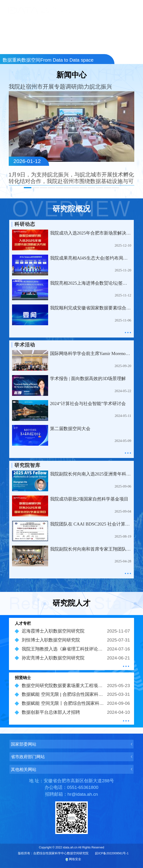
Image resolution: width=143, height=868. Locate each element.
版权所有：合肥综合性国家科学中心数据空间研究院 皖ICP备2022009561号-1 (73, 853)
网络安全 (73, 859)
